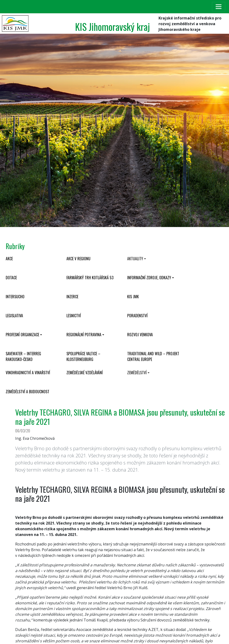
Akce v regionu (78, 259)
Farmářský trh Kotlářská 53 (90, 278)
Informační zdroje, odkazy (149, 278)
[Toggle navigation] (219, 7)
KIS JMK (133, 297)
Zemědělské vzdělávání (85, 373)
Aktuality (135, 259)
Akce (9, 259)
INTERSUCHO (15, 297)
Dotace (11, 278)
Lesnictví (74, 316)
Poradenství (137, 316)
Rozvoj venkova (140, 335)
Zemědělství (137, 373)
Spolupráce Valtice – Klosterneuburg (83, 356)
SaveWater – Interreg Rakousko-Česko (23, 356)
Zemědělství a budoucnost (28, 392)
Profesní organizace (22, 335)
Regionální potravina (84, 335)
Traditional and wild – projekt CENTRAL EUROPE (153, 356)
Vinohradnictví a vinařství (28, 373)
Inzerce (72, 297)
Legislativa (14, 316)
